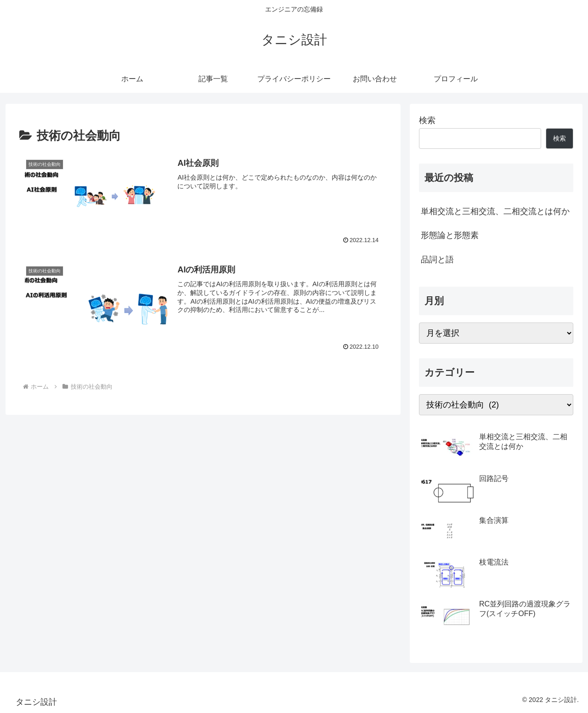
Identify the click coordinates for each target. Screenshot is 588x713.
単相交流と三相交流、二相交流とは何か (495, 211)
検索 (427, 120)
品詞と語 (437, 260)
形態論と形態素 (450, 235)
